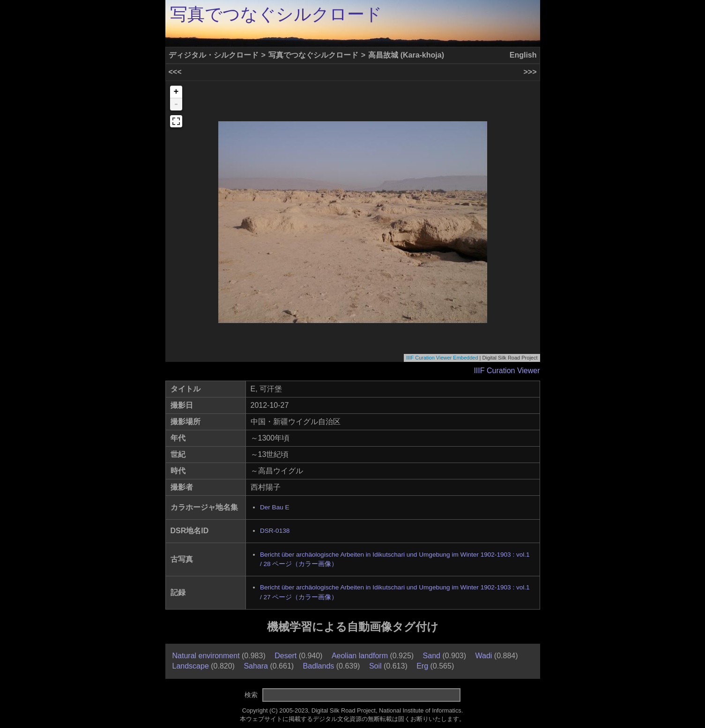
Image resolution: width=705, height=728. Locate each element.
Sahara (256, 666)
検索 (251, 695)
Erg (422, 666)
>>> (530, 72)
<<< (175, 72)
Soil (375, 666)
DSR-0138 (275, 531)
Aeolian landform (360, 656)
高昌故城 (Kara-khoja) (406, 55)
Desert (286, 656)
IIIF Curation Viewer (507, 371)
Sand (432, 656)
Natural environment (206, 656)
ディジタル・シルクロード (214, 55)
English (523, 55)
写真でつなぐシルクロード (276, 14)
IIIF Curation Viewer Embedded (442, 358)
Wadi (484, 656)
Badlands (319, 666)
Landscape (191, 666)
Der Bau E (275, 507)
